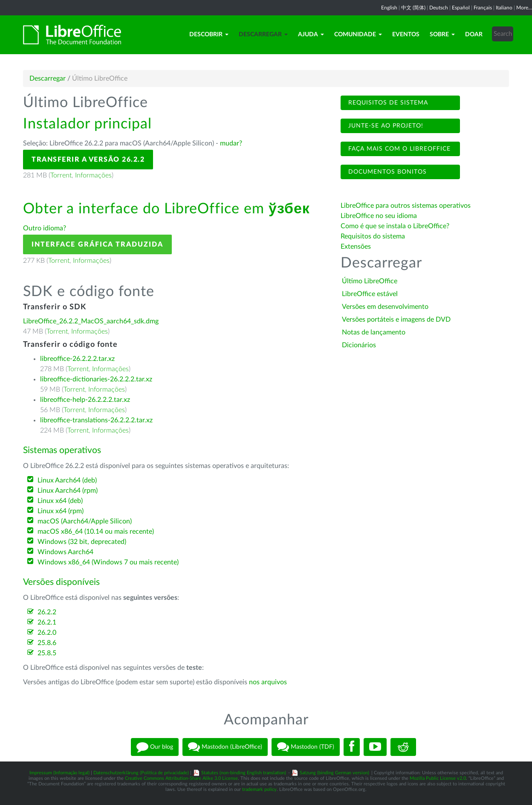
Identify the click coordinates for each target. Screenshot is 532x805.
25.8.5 (47, 653)
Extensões (356, 247)
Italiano (504, 8)
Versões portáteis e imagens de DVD (396, 320)
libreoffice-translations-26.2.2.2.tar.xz (96, 420)
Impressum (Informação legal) (59, 773)
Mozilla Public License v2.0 (438, 778)
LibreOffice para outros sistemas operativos (406, 206)
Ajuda (311, 35)
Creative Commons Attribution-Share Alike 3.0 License (181, 778)
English (389, 8)
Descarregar (263, 35)
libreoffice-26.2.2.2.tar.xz (77, 359)
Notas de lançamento (374, 332)
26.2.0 (47, 633)
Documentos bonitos (386, 172)
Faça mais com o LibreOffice (398, 149)
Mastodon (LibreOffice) (225, 747)
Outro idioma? (45, 228)
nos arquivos (268, 682)
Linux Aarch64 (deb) (67, 480)
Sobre (442, 35)
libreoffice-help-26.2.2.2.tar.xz (85, 400)
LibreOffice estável (370, 294)
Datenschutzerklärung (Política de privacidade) (141, 773)
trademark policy (259, 789)
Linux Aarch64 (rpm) (68, 491)
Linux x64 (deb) (60, 501)
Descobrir (209, 35)
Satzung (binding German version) (334, 773)
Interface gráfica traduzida (97, 244)
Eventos (406, 35)
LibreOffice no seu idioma (379, 216)
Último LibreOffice (370, 281)
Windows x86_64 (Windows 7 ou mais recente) (108, 562)
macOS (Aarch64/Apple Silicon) (85, 521)
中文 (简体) (413, 8)
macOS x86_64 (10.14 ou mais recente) (96, 532)
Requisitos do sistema (374, 236)
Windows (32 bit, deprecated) (82, 542)
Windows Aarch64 (65, 552)
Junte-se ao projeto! (385, 126)
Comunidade (358, 35)
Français (483, 8)
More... (524, 8)
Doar (474, 35)
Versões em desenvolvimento (385, 307)
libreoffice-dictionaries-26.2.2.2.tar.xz (96, 379)
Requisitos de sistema (387, 103)
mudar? (231, 143)
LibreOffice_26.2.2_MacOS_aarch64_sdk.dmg (91, 321)
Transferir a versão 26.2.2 (88, 160)
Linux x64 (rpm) (61, 511)
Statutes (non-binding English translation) (244, 773)
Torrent (61, 175)
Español (461, 8)
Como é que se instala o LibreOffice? (395, 226)
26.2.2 (47, 612)
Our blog (155, 747)
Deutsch (439, 8)
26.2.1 (47, 622)
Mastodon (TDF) (306, 747)
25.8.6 (47, 643)
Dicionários (359, 345)
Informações (93, 175)
